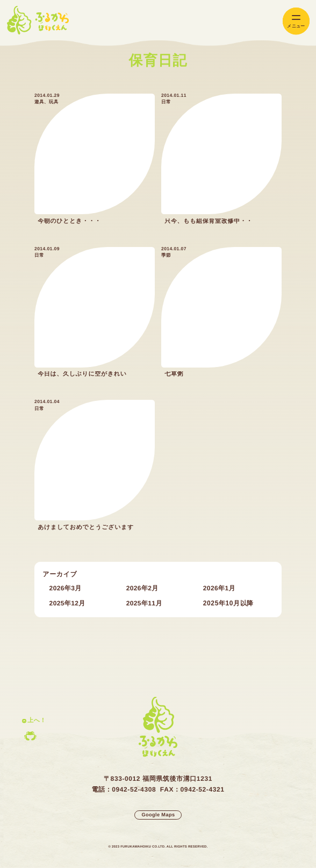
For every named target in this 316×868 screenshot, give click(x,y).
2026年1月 (219, 588)
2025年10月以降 (228, 603)
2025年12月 (67, 603)
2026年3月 (66, 588)
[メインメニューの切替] (296, 22)
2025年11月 (144, 603)
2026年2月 (142, 588)
